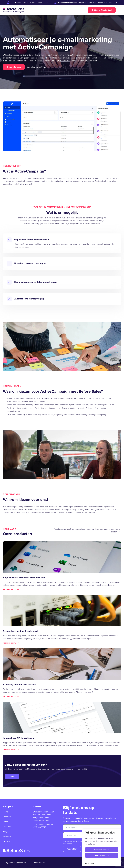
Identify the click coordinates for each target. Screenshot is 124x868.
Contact (6, 841)
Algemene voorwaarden (15, 863)
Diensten (7, 817)
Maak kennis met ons (38, 67)
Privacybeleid (39, 863)
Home (6, 812)
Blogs (5, 831)
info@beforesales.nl (41, 820)
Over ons (7, 827)
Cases (6, 822)
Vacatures (7, 836)
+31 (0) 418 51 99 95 (41, 817)
